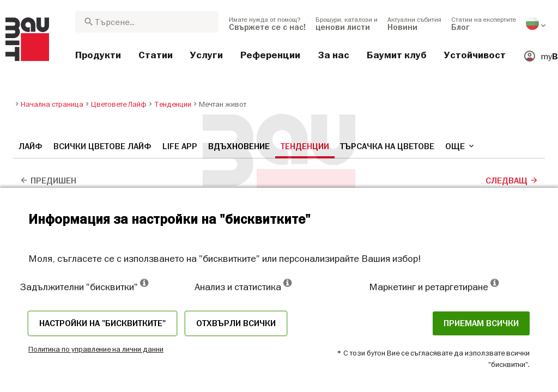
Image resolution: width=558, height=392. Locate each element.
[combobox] (147, 22)
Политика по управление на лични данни (96, 349)
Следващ (512, 181)
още (460, 146)
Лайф (31, 146)
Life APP (180, 146)
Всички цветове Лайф (102, 146)
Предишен (48, 181)
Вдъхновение (239, 146)
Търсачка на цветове (387, 146)
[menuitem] (267, 23)
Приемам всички (481, 323)
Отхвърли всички (236, 323)
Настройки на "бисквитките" (102, 323)
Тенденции (305, 146)
